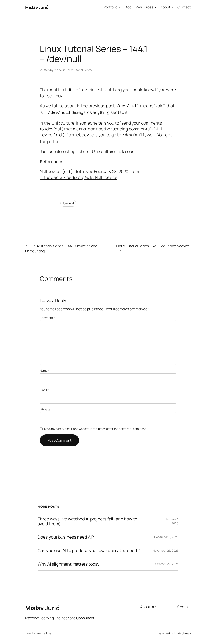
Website (45, 407)
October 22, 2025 (167, 562)
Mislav (58, 70)
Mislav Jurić (37, 7)
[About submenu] (172, 7)
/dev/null (68, 201)
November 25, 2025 (165, 549)
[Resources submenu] (155, 7)
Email (44, 388)
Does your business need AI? (66, 535)
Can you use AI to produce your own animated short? (89, 549)
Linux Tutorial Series (79, 70)
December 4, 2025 (166, 535)
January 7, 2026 (172, 519)
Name (45, 369)
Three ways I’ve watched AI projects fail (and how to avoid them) (87, 519)
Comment (47, 316)
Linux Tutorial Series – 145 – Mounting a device (153, 244)
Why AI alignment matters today (69, 562)
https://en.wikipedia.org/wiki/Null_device (79, 175)
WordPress (184, 631)
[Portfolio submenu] (119, 7)
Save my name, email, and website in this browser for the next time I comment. (95, 427)
